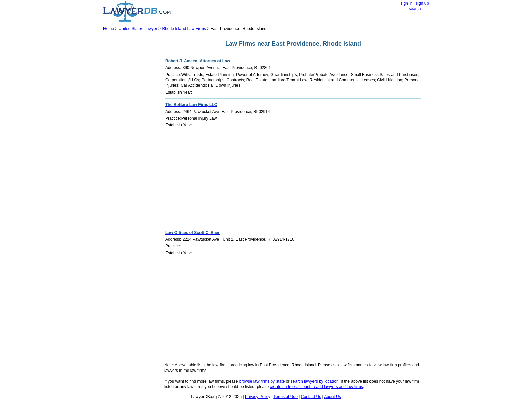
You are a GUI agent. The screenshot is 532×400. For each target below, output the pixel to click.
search (415, 9)
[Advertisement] (130, 138)
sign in (407, 3)
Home (109, 29)
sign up (422, 3)
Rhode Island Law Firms (184, 29)
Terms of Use (286, 397)
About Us (332, 397)
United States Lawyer (138, 29)
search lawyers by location (315, 381)
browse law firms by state (262, 381)
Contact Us (311, 397)
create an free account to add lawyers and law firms (317, 387)
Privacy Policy (258, 397)
